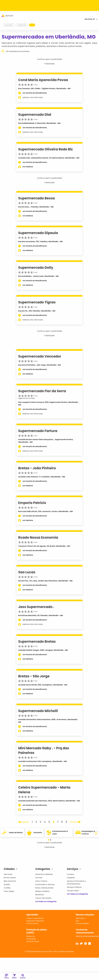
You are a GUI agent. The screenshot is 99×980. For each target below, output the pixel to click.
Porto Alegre (9, 891)
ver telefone (28, 167)
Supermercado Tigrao (37, 302)
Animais (39, 878)
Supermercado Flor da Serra (42, 391)
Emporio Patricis (32, 503)
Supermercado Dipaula (38, 233)
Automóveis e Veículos (45, 885)
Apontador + (81, 918)
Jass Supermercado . (36, 607)
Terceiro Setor (73, 891)
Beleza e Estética (42, 891)
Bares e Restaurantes (44, 888)
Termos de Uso (32, 923)
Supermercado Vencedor (40, 356)
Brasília (7, 885)
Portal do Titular (33, 941)
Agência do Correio (26, 398)
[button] (48, 840)
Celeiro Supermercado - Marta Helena (44, 790)
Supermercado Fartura (38, 431)
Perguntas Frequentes (35, 921)
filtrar (14, 976)
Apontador (9, 25)
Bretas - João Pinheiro (37, 468)
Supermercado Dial (35, 115)
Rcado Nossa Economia (38, 537)
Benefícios (40, 895)
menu (7, 976)
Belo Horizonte (10, 881)
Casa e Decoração (43, 898)
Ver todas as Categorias (46, 901)
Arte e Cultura (41, 881)
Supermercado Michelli (38, 711)
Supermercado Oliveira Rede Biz (45, 149)
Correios (71, 874)
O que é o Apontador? (35, 918)
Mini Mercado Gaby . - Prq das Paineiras (44, 750)
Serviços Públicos (74, 887)
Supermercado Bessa (37, 198)
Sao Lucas (27, 572)
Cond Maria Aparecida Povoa (43, 80)
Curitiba (7, 888)
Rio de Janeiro (10, 878)
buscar (23, 976)
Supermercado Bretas (37, 641)
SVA (77, 921)
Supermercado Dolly (36, 268)
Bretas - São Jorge (34, 676)
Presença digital (82, 923)
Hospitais (71, 878)
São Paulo (8, 874)
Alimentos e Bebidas (44, 874)
